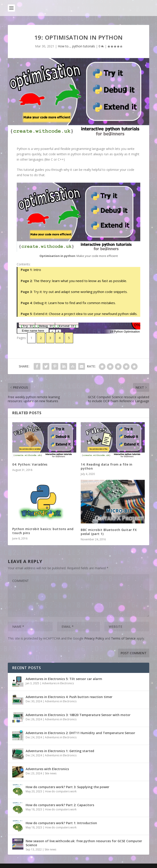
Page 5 (26, 314)
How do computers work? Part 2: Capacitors (60, 805)
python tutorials (84, 46)
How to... (64, 46)
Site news (51, 773)
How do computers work (61, 791)
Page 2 (26, 281)
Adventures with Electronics (47, 769)
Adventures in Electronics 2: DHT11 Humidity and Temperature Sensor (80, 733)
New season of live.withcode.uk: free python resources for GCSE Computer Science (84, 843)
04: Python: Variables (30, 464)
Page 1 (26, 270)
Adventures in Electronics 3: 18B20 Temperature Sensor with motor (78, 715)
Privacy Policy (94, 638)
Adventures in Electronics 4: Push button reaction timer (69, 697)
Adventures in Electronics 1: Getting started (60, 751)
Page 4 (26, 303)
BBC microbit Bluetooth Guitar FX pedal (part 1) (109, 532)
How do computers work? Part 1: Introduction (61, 823)
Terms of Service (123, 638)
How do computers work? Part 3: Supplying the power (67, 787)
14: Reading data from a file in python (107, 466)
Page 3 (26, 292)
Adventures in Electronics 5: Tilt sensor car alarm (64, 679)
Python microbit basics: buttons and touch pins (43, 531)
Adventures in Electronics (58, 683)
